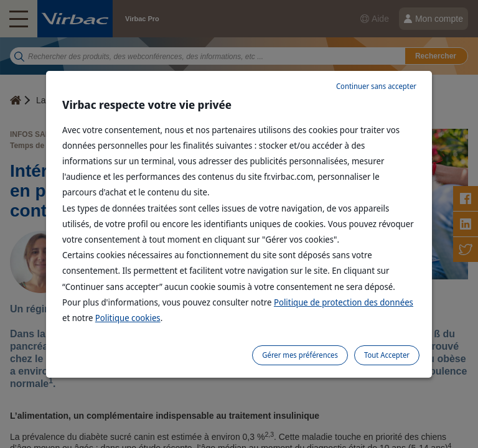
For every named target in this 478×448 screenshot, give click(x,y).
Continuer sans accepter (376, 86)
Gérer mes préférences (300, 355)
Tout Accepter (387, 355)
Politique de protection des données (344, 302)
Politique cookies (128, 318)
